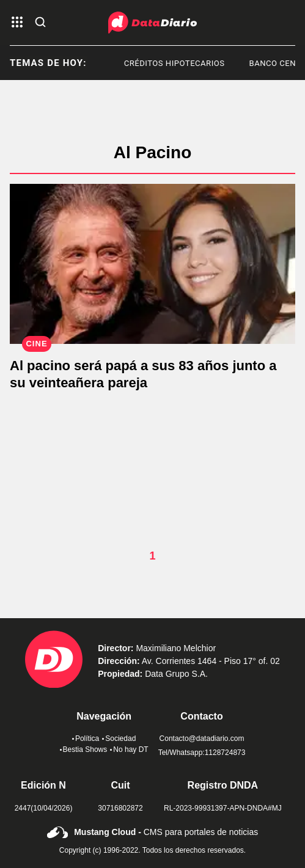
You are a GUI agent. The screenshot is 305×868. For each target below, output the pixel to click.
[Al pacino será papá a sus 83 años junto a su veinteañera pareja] (152, 264)
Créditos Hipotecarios (178, 63)
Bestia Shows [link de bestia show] (84, 749)
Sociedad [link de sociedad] (119, 739)
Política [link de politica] (86, 739)
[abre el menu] (17, 23)
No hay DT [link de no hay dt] (129, 749)
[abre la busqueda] (40, 23)
